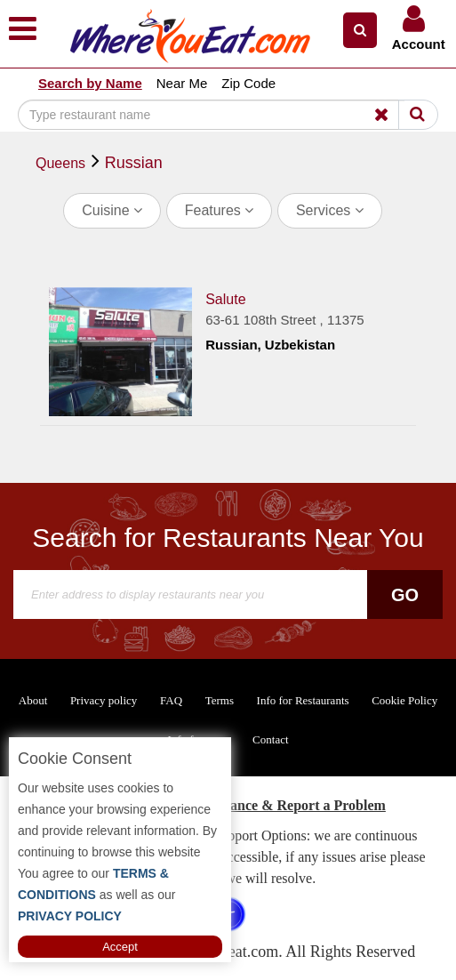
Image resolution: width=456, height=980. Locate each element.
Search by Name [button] (90, 83)
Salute (225, 299)
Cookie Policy (404, 700)
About (33, 700)
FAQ (171, 700)
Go (405, 595)
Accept (120, 947)
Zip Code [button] (248, 83)
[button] (360, 30)
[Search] (211, 115)
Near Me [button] (182, 83)
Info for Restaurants (303, 700)
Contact (270, 739)
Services (330, 210)
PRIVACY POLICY (70, 916)
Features (220, 210)
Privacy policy (104, 700)
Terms (220, 700)
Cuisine (112, 210)
